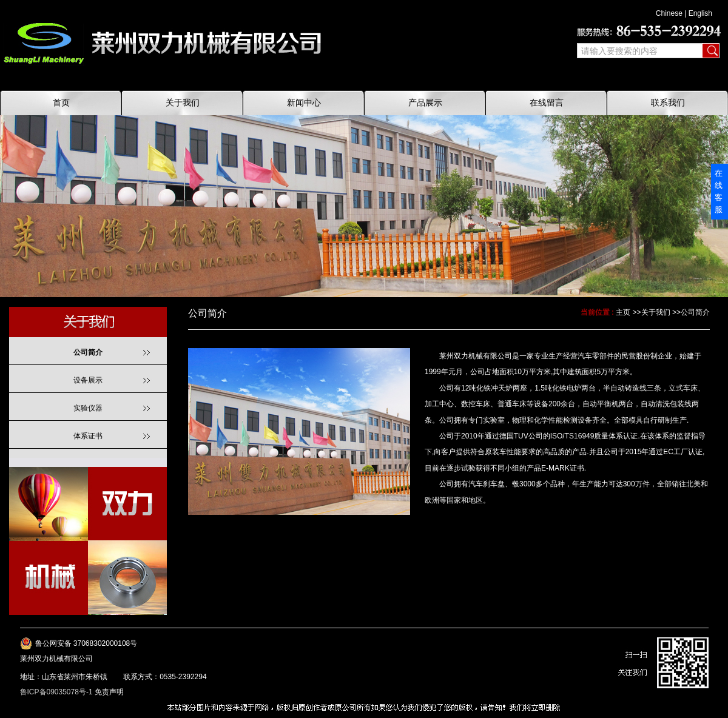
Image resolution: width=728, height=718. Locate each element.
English (700, 13)
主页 (623, 312)
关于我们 (656, 312)
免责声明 (109, 692)
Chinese (669, 13)
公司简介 (695, 312)
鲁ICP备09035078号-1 (56, 692)
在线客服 (719, 191)
